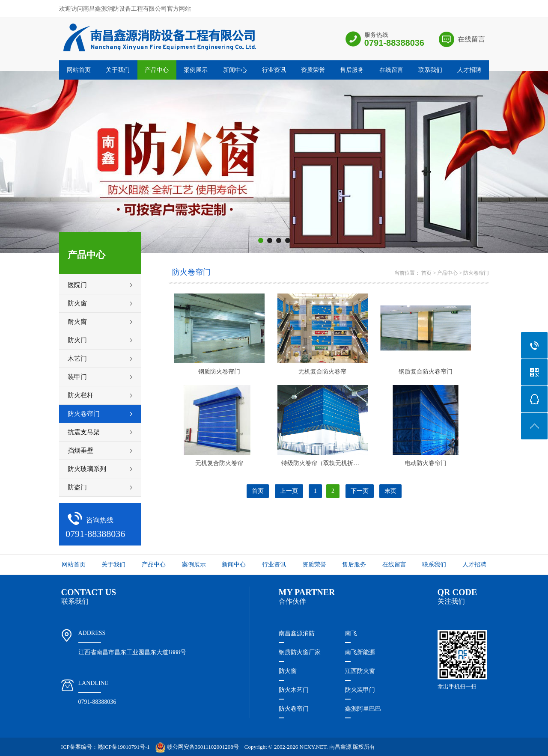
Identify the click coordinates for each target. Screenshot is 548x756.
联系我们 (430, 70)
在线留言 (471, 39)
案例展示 (196, 70)
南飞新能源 (360, 652)
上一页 (289, 491)
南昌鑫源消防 (297, 633)
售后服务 (352, 70)
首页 (426, 273)
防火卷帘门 (476, 273)
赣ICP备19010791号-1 (124, 747)
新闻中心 (235, 70)
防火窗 (288, 671)
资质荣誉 (313, 70)
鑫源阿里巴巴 (363, 709)
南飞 (351, 633)
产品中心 (157, 70)
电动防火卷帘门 (426, 463)
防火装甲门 (360, 690)
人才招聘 (469, 70)
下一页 (360, 491)
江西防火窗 (360, 671)
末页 (390, 491)
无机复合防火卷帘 (322, 372)
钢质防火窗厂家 (300, 652)
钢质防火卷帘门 (219, 372)
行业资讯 (274, 70)
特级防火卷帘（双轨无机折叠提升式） (332, 463)
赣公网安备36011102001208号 (197, 747)
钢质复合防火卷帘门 (426, 372)
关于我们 (118, 70)
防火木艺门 (294, 690)
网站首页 (79, 70)
